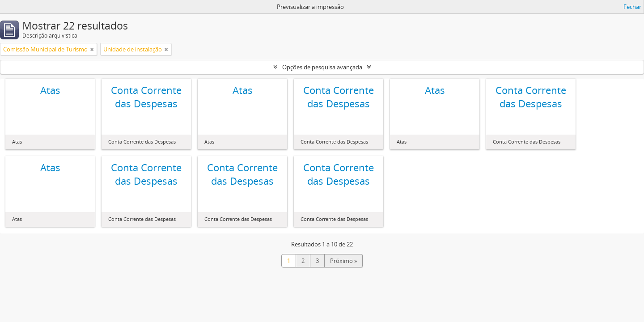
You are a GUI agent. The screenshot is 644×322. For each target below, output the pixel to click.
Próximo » (343, 261)
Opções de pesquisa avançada (322, 67)
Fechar (632, 7)
